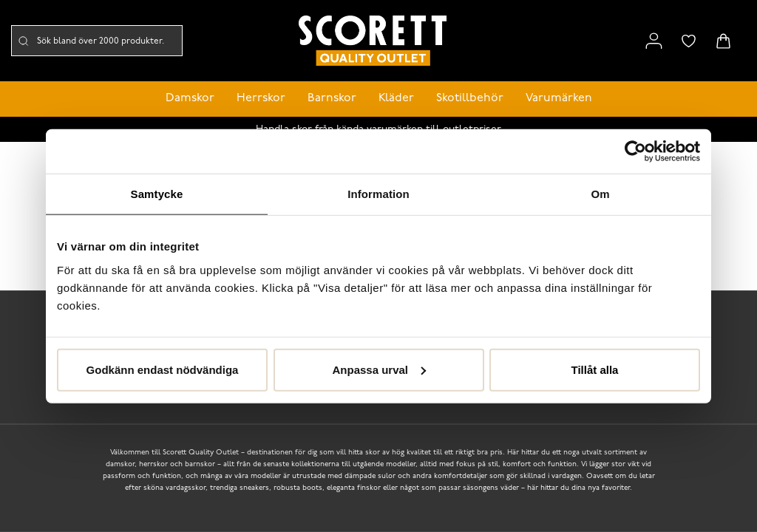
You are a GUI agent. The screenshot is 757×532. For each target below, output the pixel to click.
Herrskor (261, 98)
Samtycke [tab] (157, 194)
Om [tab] (600, 194)
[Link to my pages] (654, 41)
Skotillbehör (470, 98)
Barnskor (332, 98)
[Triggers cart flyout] (723, 41)
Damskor (190, 98)
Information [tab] (378, 194)
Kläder (396, 98)
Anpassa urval (379, 369)
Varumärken (559, 98)
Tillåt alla (595, 369)
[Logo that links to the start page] (373, 41)
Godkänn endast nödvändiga (163, 369)
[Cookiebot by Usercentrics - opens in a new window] (635, 151)
